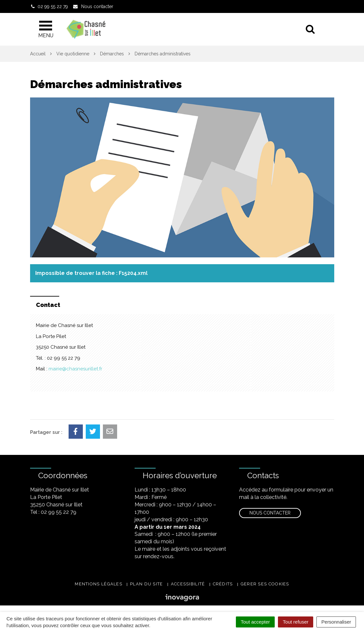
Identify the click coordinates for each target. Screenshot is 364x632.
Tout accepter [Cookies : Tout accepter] (255, 622)
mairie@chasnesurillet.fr (75, 369)
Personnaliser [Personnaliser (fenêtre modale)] (336, 622)
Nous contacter (270, 513)
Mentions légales (99, 584)
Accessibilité (188, 584)
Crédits (223, 584)
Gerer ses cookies (265, 584)
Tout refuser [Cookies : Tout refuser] (296, 622)
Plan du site (147, 584)
